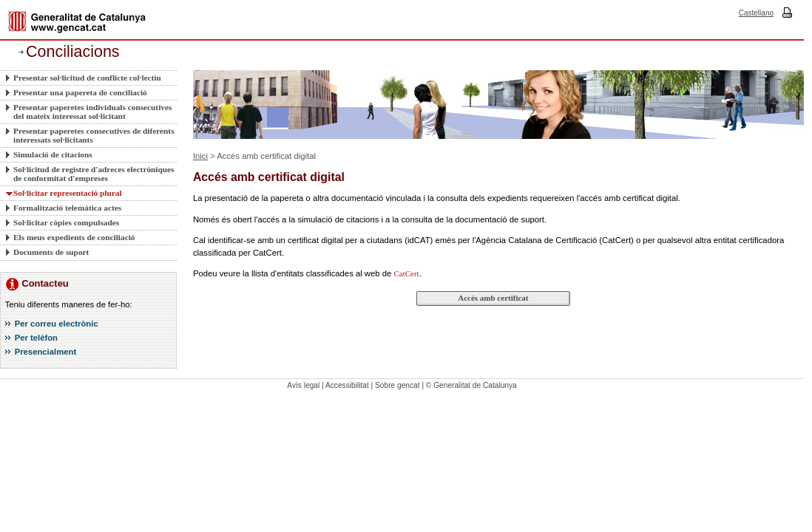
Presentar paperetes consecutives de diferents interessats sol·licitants (94, 135)
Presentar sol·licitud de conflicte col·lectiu (87, 78)
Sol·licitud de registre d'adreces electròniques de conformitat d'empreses (94, 174)
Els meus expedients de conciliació (74, 237)
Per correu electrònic (57, 324)
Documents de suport (51, 252)
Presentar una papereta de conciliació (80, 92)
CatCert (406, 273)
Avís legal (303, 385)
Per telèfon (36, 338)
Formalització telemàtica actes (67, 208)
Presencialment (46, 352)
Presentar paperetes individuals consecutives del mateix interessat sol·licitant (92, 112)
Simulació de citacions (53, 154)
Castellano (756, 13)
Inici (200, 156)
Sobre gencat (397, 385)
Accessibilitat (347, 385)
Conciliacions (73, 52)
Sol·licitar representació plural (68, 193)
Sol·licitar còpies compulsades (66, 222)
